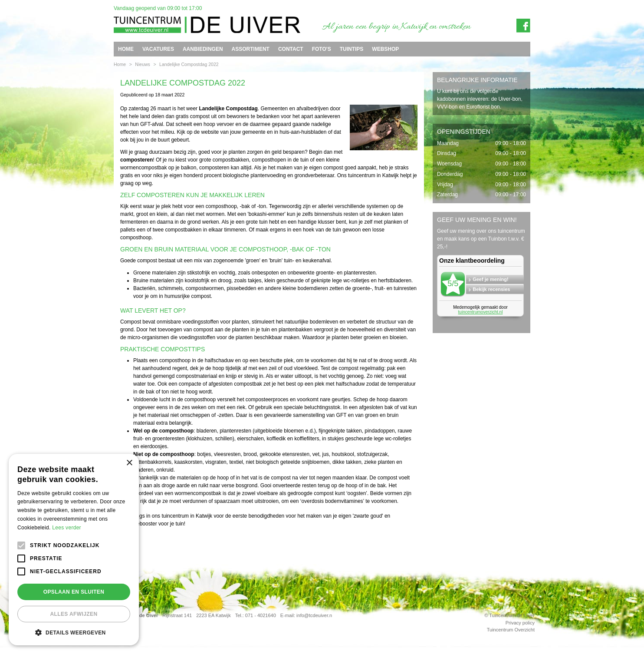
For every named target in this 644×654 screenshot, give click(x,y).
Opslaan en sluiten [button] (74, 592)
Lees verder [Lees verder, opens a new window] (67, 528)
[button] (74, 632)
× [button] (129, 463)
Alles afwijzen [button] (74, 614)
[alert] (74, 550)
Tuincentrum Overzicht (511, 630)
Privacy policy (520, 622)
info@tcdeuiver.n (314, 615)
